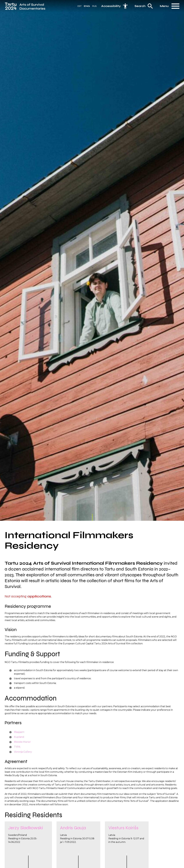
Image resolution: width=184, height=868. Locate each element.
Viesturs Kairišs (123, 830)
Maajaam (19, 732)
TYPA (17, 747)
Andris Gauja (73, 830)
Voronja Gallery (23, 752)
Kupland (19, 737)
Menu (164, 7)
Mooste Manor (22, 742)
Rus (94, 7)
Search (140, 7)
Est (80, 7)
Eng (87, 7)
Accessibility (111, 7)
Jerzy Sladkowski (26, 830)
